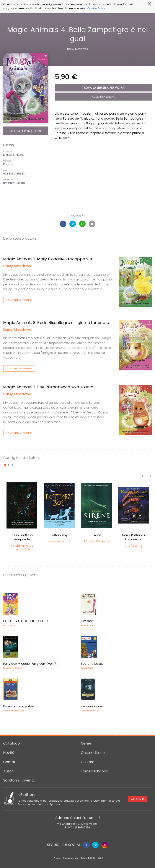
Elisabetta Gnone (13, 668)
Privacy (57, 858)
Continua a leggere (19, 300)
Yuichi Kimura (21, 546)
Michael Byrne (59, 541)
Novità (9, 753)
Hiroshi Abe (22, 549)
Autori (8, 771)
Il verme (87, 621)
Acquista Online (103, 97)
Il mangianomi (92, 706)
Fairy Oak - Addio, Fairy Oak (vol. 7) (30, 664)
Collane (88, 762)
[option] (22, 517)
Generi (87, 743)
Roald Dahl (9, 626)
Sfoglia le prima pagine (26, 131)
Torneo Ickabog (95, 771)
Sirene (96, 535)
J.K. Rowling (134, 546)
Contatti (11, 762)
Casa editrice (93, 753)
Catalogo (12, 743)
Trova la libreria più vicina (103, 88)
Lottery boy (59, 535)
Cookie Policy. (97, 9)
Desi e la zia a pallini (19, 706)
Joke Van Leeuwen (13, 711)
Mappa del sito (71, 858)
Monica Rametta (97, 541)
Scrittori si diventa (19, 780)
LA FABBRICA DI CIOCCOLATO (26, 621)
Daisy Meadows (78, 49)
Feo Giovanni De (90, 711)
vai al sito (138, 799)
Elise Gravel (87, 626)
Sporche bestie (92, 664)
